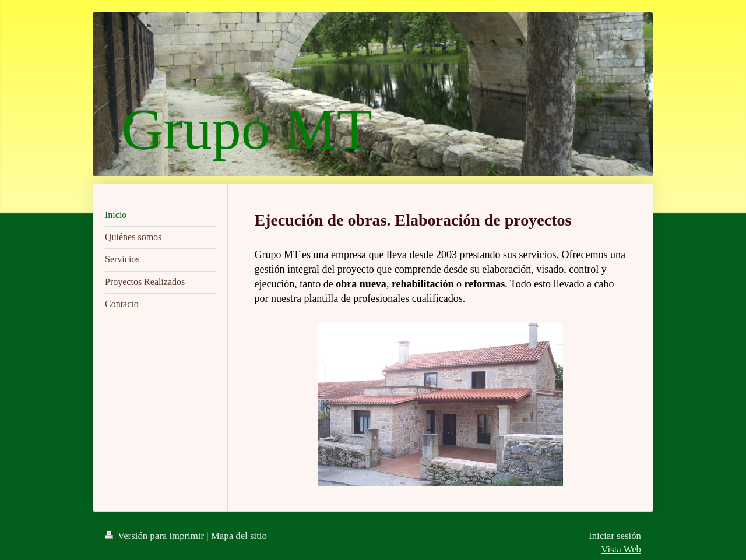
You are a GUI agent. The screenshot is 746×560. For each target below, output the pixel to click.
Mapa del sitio (239, 536)
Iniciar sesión (615, 536)
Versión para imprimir (156, 536)
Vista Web (621, 549)
